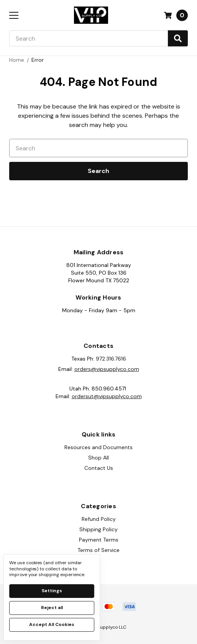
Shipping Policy (98, 529)
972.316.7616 (111, 359)
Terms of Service (98, 550)
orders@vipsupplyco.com (107, 369)
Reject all (52, 608)
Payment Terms (99, 540)
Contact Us (99, 468)
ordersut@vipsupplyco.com (107, 396)
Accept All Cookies (52, 624)
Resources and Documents (98, 447)
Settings (52, 591)
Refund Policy (99, 519)
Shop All (98, 458)
